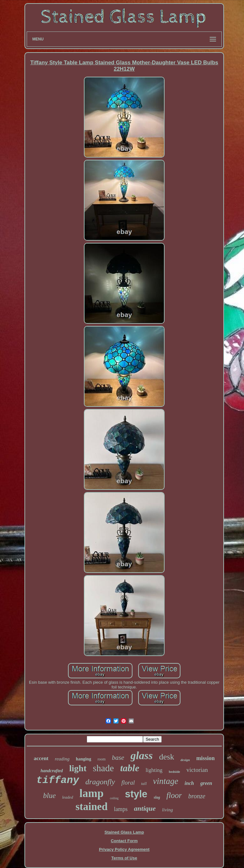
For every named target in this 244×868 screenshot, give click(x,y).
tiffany (58, 780)
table (130, 768)
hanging (84, 759)
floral (128, 783)
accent (41, 758)
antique (145, 808)
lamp (91, 793)
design (185, 760)
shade (103, 768)
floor (174, 795)
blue (50, 796)
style (136, 794)
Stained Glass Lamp (124, 832)
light (78, 768)
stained (92, 807)
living (167, 810)
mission (206, 758)
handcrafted (52, 771)
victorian (197, 770)
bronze (197, 796)
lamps (121, 809)
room (102, 759)
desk (167, 757)
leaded (68, 797)
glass (142, 755)
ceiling (114, 798)
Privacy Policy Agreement (124, 849)
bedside (174, 772)
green (206, 783)
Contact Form (124, 841)
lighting (154, 770)
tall (144, 783)
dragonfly (100, 782)
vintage (166, 781)
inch (189, 783)
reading (62, 759)
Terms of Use (124, 858)
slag (157, 797)
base (118, 758)
